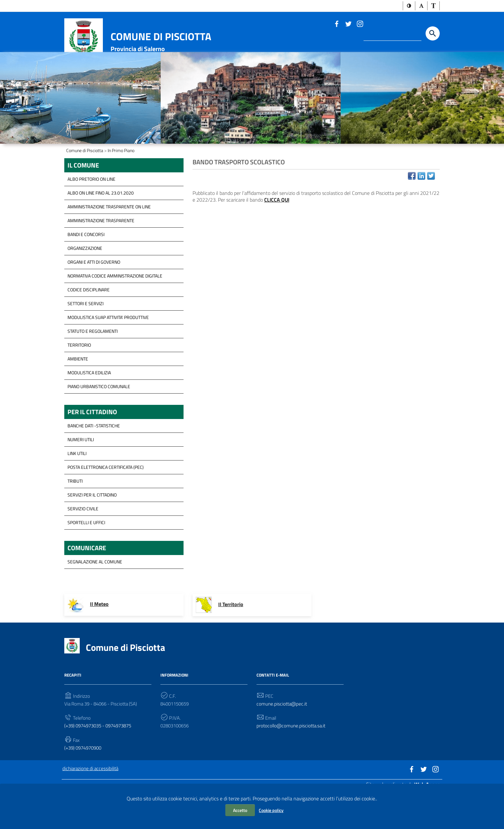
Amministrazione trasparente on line (109, 241)
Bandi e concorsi (86, 268)
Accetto (240, 810)
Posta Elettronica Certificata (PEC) (106, 502)
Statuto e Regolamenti (93, 365)
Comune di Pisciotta (161, 37)
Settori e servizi (85, 337)
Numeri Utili (81, 474)
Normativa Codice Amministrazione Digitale (115, 310)
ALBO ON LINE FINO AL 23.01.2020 (101, 227)
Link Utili (77, 488)
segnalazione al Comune (95, 598)
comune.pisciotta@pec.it (283, 740)
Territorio (79, 379)
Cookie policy (271, 810)
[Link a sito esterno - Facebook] (337, 24)
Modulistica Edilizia (89, 407)
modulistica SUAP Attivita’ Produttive (108, 351)
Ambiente (78, 393)
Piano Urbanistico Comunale (99, 420)
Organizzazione (85, 282)
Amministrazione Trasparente (101, 255)
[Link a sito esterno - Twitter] (348, 24)
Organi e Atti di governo (94, 296)
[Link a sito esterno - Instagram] (360, 24)
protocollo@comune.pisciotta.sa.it (292, 763)
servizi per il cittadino (92, 530)
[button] (409, 6)
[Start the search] (433, 34)
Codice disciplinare (89, 324)
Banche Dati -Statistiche (94, 461)
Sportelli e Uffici (86, 557)
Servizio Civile (83, 544)
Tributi (75, 516)
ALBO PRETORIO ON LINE (91, 213)
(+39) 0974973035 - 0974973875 (102, 763)
